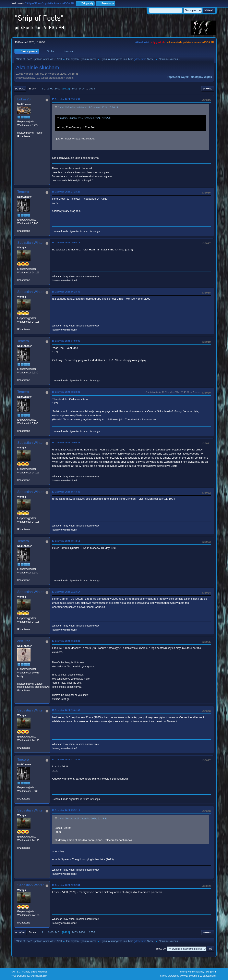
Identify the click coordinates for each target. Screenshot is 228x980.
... (46, 89)
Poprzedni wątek (178, 77)
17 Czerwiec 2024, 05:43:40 (66, 492)
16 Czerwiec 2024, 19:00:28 (66, 443)
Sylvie (150, 59)
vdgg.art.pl (158, 42)
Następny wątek (201, 77)
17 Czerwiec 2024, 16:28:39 (66, 641)
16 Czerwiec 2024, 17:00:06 (66, 341)
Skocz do (161, 949)
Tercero (23, 192)
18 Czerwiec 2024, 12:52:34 (66, 885)
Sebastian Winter (30, 243)
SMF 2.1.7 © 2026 (20, 972)
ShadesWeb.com (39, 976)
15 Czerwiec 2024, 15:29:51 (66, 99)
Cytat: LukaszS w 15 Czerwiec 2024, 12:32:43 (86, 118)
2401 (58, 89)
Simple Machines (39, 972)
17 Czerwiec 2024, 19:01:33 (66, 710)
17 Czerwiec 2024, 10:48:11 (66, 541)
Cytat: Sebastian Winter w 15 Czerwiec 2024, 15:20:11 (88, 108)
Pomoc (182, 972)
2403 (74, 89)
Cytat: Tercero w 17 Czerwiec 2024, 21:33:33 (83, 819)
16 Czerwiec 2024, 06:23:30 (66, 292)
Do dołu (20, 89)
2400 (50, 89)
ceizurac (24, 641)
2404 (82, 89)
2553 (92, 89)
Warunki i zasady (196, 972)
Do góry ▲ (211, 972)
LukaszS (24, 99)
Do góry (20, 932)
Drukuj (208, 89)
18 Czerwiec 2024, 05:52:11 (66, 810)
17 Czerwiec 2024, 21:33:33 (66, 759)
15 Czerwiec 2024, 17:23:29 (66, 192)
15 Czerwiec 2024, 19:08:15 (66, 243)
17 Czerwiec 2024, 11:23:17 (66, 592)
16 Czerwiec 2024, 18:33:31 (66, 392)
